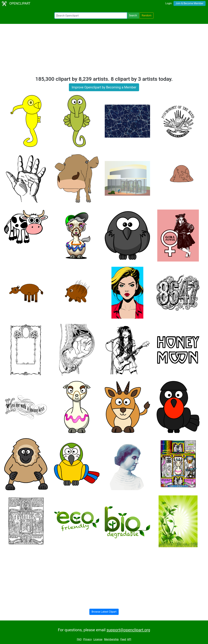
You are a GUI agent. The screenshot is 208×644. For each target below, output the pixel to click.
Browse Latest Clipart (104, 612)
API (129, 639)
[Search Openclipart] (91, 16)
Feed (123, 639)
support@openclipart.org (128, 630)
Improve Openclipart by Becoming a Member (104, 87)
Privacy (88, 639)
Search (133, 15)
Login (168, 3)
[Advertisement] (104, 51)
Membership (111, 639)
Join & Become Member (190, 3)
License (98, 639)
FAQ (79, 639)
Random (147, 15)
